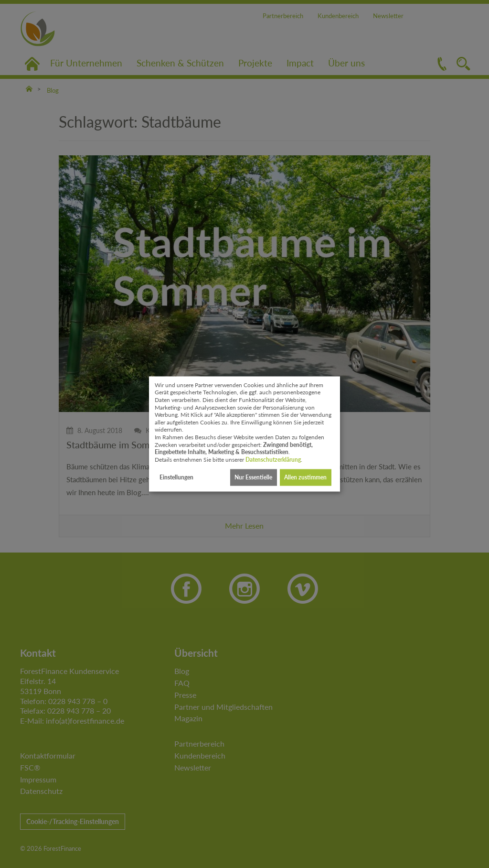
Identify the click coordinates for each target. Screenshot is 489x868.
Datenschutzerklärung (273, 460)
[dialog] (244, 434)
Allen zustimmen (305, 477)
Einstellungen (176, 477)
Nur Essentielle (253, 477)
